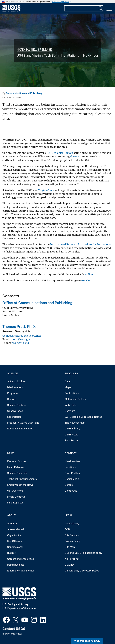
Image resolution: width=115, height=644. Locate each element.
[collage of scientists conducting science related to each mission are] (57, 50)
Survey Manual (16, 529)
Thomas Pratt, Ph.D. (19, 327)
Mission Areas (15, 387)
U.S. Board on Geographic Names (83, 417)
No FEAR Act (72, 559)
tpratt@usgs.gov (21, 339)
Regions (12, 399)
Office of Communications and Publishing (37, 303)
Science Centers (16, 405)
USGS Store (72, 435)
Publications (72, 393)
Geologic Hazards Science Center (22, 336)
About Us (12, 524)
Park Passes (72, 440)
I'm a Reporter (15, 503)
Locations (70, 467)
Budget (11, 553)
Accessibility (72, 524)
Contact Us (71, 491)
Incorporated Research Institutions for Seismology (80, 244)
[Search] (100, 8)
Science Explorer (17, 382)
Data (67, 382)
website (86, 280)
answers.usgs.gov (12, 634)
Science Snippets (17, 473)
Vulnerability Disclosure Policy (82, 571)
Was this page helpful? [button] (87, 641)
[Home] (11, 11)
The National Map (75, 423)
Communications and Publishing (24, 93)
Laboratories (14, 417)
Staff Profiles (72, 473)
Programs (13, 393)
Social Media (72, 479)
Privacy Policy (73, 541)
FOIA (68, 529)
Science (12, 374)
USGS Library (72, 429)
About (11, 515)
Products (71, 374)
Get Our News (15, 491)
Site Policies (72, 535)
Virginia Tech (46, 190)
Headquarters (73, 461)
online (89, 274)
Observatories (15, 411)
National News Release (34, 50)
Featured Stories (17, 461)
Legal (69, 515)
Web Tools (71, 405)
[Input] (84, 8)
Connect (71, 453)
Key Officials (14, 541)
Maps (68, 387)
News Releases (16, 467)
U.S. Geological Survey (60, 153)
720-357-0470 (20, 343)
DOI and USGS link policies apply (84, 553)
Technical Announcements (22, 479)
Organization (14, 535)
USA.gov (70, 565)
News (11, 453)
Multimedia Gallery (75, 399)
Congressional (15, 547)
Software (70, 411)
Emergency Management (21, 571)
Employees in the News (20, 485)
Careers (69, 485)
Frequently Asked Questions (23, 423)
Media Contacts (16, 497)
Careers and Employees (21, 559)
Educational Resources (20, 429)
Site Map (70, 547)
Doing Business (16, 565)
